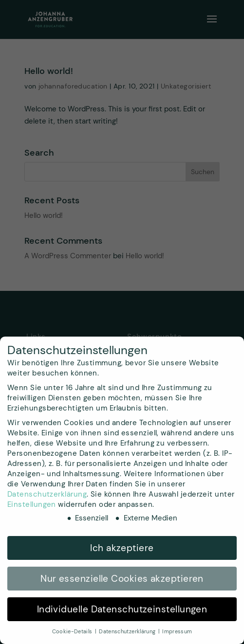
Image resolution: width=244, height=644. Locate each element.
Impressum (177, 631)
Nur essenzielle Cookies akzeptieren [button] (122, 579)
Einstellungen (32, 504)
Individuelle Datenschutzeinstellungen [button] (122, 609)
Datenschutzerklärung (47, 494)
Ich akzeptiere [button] (122, 548)
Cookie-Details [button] (73, 631)
